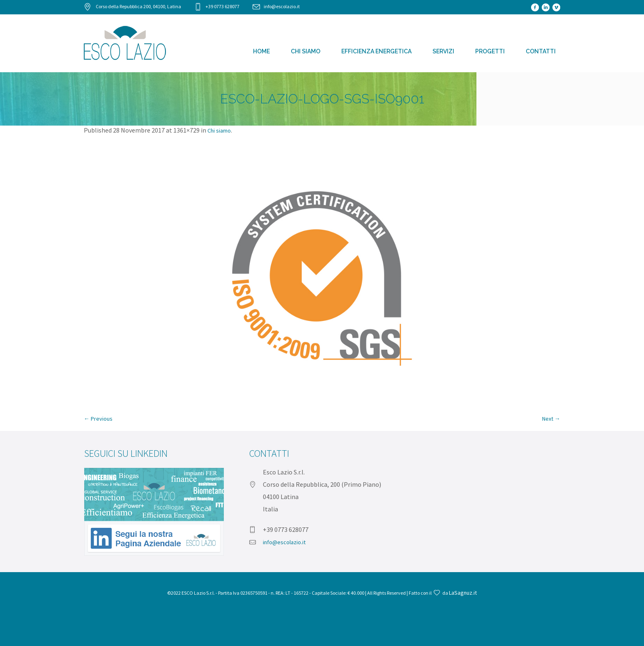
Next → (551, 419)
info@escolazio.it (282, 6)
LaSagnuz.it (463, 593)
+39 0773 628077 (222, 6)
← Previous (98, 419)
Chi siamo (219, 131)
